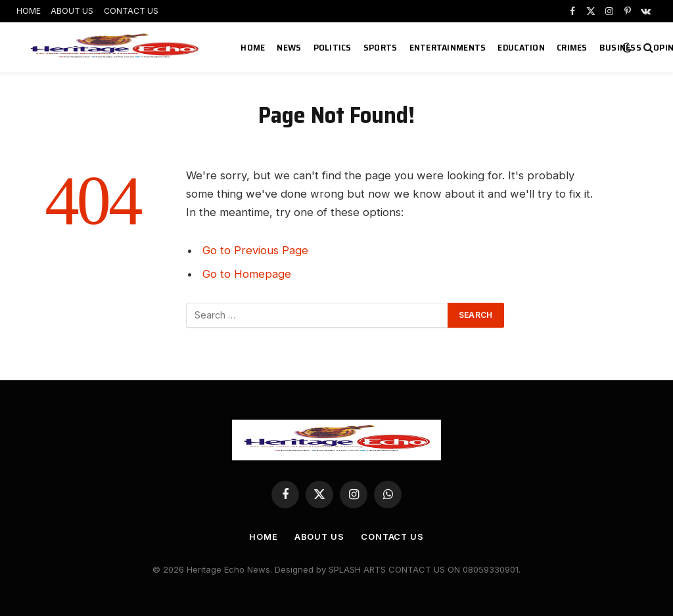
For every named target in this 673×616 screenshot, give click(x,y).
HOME (29, 11)
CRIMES (572, 47)
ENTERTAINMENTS (448, 47)
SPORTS (381, 47)
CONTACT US (131, 11)
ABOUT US (72, 11)
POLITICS (333, 47)
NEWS (289, 47)
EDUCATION (521, 47)
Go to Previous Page (255, 250)
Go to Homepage (247, 274)
